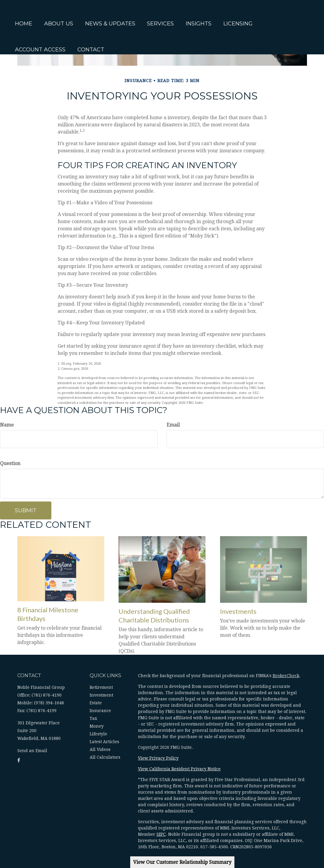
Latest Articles (104, 742)
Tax (93, 718)
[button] (70, 14)
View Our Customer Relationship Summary (182, 862)
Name (7, 425)
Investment (101, 695)
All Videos (100, 749)
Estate (96, 703)
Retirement (101, 687)
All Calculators (105, 757)
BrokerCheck (286, 676)
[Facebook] (6, 304)
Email (173, 425)
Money (97, 726)
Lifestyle (98, 734)
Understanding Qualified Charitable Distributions (154, 616)
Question (10, 463)
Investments (238, 611)
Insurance (100, 711)
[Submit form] (26, 510)
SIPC (161, 834)
